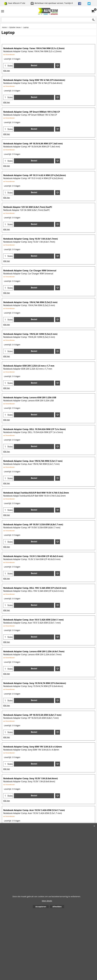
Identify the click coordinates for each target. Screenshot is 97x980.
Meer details (47, 901)
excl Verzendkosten (9, 55)
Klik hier (7, 71)
